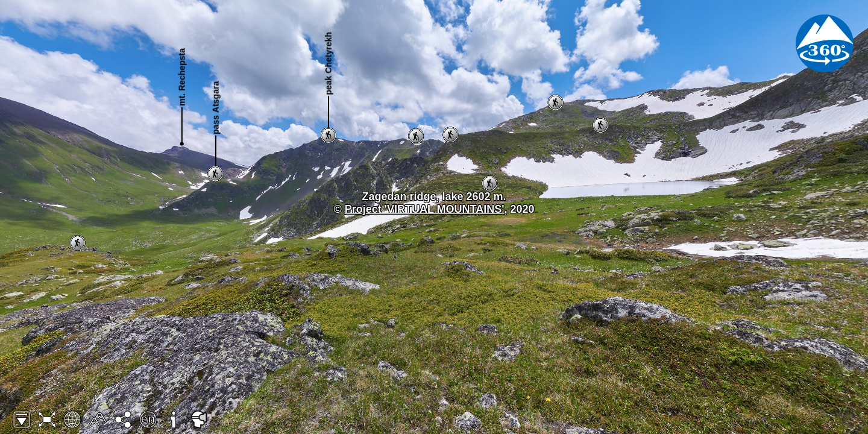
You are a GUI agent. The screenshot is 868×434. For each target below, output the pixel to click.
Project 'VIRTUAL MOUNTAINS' (425, 209)
